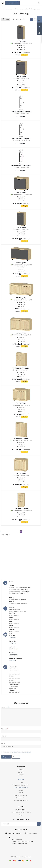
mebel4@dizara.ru (13, 649)
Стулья (21, 790)
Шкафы (21, 793)
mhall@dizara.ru (13, 643)
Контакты (21, 772)
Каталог (21, 779)
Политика (21, 775)
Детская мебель (21, 798)
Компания (21, 766)
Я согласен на (17, 752)
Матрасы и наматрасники (21, 785)
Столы (21, 782)
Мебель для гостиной (21, 800)
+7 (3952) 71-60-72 (14, 833)
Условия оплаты (21, 810)
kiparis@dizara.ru (13, 655)
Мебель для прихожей (21, 788)
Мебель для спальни (21, 795)
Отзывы (21, 770)
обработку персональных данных (21, 752)
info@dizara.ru (13, 637)
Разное (21, 806)
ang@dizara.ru (13, 660)
